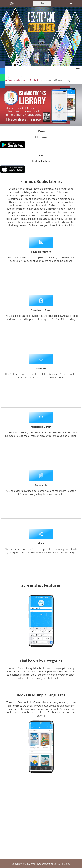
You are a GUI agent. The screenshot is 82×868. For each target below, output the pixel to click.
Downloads (14, 80)
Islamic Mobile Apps (32, 80)
